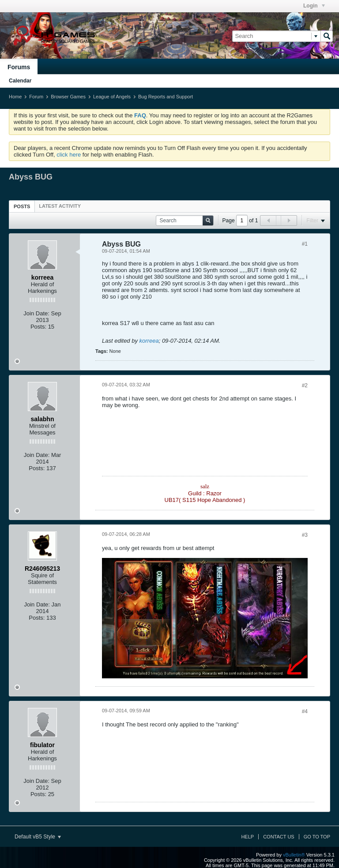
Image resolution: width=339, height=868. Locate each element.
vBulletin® (294, 855)
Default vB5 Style (38, 837)
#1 (305, 244)
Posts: (38, 327)
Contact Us (279, 837)
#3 (305, 535)
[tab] (22, 206)
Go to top (317, 837)
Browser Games (68, 97)
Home (15, 97)
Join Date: (36, 313)
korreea (149, 341)
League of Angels (112, 97)
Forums (19, 67)
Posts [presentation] (22, 206)
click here (69, 155)
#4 (305, 711)
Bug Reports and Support (166, 97)
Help (247, 837)
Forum (36, 97)
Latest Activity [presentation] (60, 206)
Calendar (20, 81)
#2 (305, 385)
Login (314, 6)
